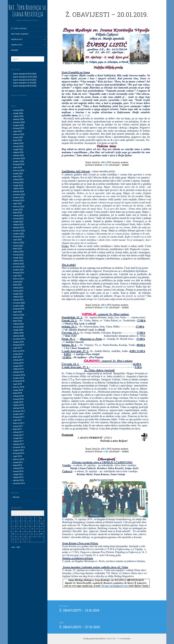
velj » (18, 547)
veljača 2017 (18, 441)
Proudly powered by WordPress (94, 639)
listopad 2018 (19, 381)
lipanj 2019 (18, 357)
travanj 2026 (18, 110)
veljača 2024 (18, 188)
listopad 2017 (19, 417)
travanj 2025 (18, 146)
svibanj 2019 (18, 360)
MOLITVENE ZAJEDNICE (20, 34)
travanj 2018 (18, 399)
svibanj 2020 (18, 324)
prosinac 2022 (19, 231)
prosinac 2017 (19, 411)
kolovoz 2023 (19, 207)
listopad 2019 (19, 345)
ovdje (106, 165)
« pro (13, 547)
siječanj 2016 (18, 480)
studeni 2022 (18, 234)
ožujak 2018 (18, 402)
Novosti (16, 497)
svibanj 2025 (18, 143)
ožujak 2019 (18, 366)
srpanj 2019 (18, 354)
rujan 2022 (18, 240)
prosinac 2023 (19, 195)
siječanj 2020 (18, 336)
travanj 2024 (18, 182)
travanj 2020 (18, 327)
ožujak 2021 (18, 294)
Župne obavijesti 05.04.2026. (25, 74)
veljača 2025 (18, 152)
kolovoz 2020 (19, 315)
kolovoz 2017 (19, 423)
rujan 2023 (18, 204)
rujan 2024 (18, 167)
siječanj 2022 (18, 264)
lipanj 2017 (18, 429)
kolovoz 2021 (19, 279)
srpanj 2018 (18, 390)
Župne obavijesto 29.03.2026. (25, 77)
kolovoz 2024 (19, 170)
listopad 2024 (19, 164)
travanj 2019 (18, 363)
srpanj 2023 (18, 210)
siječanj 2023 (18, 228)
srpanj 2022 (18, 246)
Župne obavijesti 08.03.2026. (25, 86)
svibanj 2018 (18, 396)
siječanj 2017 (18, 444)
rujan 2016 (18, 456)
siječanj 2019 (18, 372)
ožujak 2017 (18, 438)
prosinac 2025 (19, 122)
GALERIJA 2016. (17, 45)
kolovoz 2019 (19, 351)
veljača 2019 (18, 369)
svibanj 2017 (18, 432)
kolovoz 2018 (19, 387)
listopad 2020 (19, 309)
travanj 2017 (18, 435)
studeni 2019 (18, 342)
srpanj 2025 (18, 137)
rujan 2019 (18, 348)
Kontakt (15, 50)
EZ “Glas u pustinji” (19, 29)
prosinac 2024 (19, 158)
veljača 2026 (18, 116)
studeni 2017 (18, 414)
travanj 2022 (18, 255)
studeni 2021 (18, 270)
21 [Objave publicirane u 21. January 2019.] (13, 534)
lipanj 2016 (18, 465)
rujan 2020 (18, 312)
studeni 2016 (18, 450)
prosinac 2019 (19, 339)
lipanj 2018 (18, 393)
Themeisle (126, 639)
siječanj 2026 (18, 119)
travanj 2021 (18, 291)
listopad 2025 (19, 128)
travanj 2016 (18, 471)
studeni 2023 (18, 198)
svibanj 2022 (18, 252)
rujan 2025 (18, 131)
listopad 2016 (19, 453)
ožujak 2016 (18, 474)
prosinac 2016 (19, 447)
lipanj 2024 (18, 176)
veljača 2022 (18, 261)
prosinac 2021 (19, 267)
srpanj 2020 (18, 318)
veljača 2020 (18, 333)
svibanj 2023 (18, 216)
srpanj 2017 (18, 426)
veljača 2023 (18, 225)
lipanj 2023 (18, 213)
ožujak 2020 (18, 330)
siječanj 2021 (18, 300)
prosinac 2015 (19, 483)
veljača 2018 (18, 405)
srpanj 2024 (18, 173)
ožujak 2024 (18, 186)
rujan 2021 (18, 276)
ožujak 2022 (18, 258)
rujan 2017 (18, 420)
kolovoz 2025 (19, 134)
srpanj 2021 (18, 282)
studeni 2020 (18, 306)
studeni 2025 (18, 125)
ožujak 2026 (18, 113)
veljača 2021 (18, 297)
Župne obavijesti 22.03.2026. (25, 80)
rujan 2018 (18, 384)
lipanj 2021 (18, 285)
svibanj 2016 (18, 468)
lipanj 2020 (18, 321)
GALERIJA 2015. (17, 39)
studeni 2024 (18, 161)
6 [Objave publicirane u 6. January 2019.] (41, 518)
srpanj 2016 (18, 462)
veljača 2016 (18, 477)
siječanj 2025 (18, 155)
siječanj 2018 (18, 408)
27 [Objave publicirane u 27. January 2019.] (41, 534)
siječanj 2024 (18, 191)
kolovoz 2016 (19, 459)
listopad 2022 (19, 237)
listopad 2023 (19, 200)
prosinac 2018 (19, 375)
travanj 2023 (18, 219)
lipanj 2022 (18, 249)
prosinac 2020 (19, 303)
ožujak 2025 (18, 149)
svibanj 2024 (18, 179)
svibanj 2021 (18, 288)
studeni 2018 (18, 378)
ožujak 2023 (18, 222)
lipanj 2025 (18, 140)
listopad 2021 (19, 273)
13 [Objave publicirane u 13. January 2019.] (41, 524)
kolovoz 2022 (19, 243)
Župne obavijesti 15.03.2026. (25, 83)
